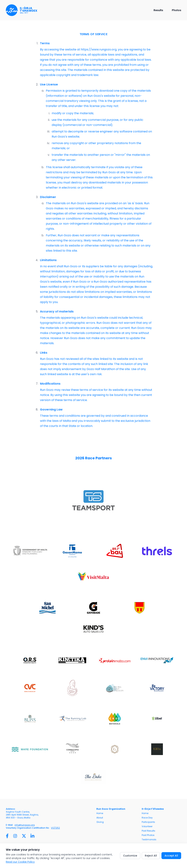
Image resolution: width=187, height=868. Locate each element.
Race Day (147, 818)
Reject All (151, 856)
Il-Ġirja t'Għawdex (153, 809)
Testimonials (149, 840)
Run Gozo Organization (111, 809)
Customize (130, 856)
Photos (176, 10)
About (100, 818)
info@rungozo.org (25, 825)
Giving (100, 822)
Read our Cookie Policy (20, 862)
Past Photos (148, 835)
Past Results (148, 831)
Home (100, 813)
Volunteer (147, 826)
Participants (148, 822)
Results (158, 10)
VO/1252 (55, 828)
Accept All (171, 856)
